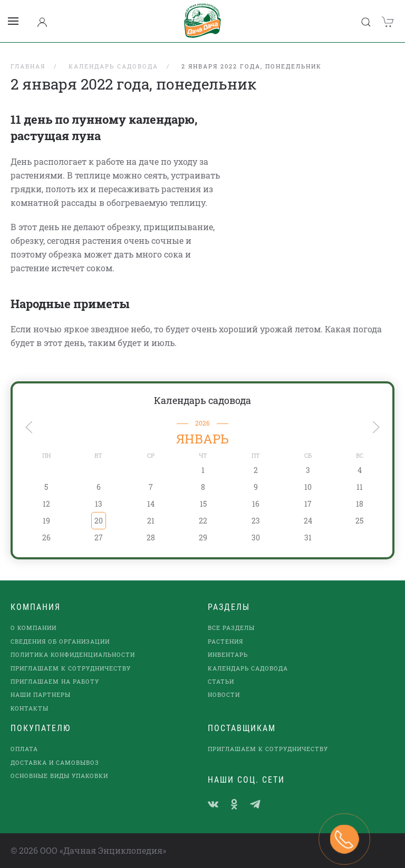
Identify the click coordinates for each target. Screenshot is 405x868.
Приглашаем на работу (55, 681)
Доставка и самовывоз (55, 762)
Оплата (24, 749)
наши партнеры (41, 694)
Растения (225, 641)
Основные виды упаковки (59, 776)
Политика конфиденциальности (73, 654)
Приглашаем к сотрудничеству (71, 668)
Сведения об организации (60, 641)
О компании (33, 628)
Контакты (30, 708)
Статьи (221, 681)
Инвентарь (228, 654)
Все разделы (231, 628)
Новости (224, 694)
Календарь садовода (202, 400)
